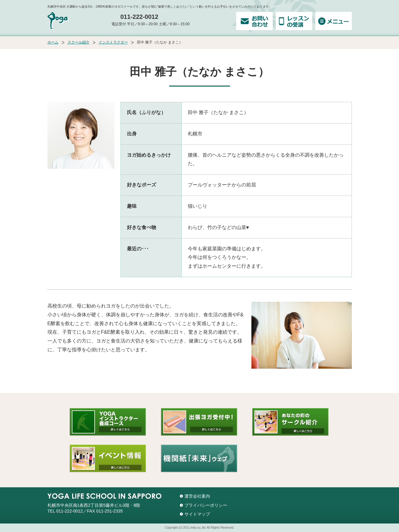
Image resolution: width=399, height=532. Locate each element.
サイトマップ (197, 514)
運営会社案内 (197, 496)
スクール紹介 (79, 42)
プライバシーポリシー (206, 505)
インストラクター (113, 42)
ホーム (53, 42)
